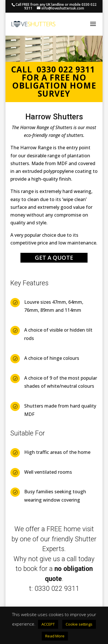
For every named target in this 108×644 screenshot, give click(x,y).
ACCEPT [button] (48, 624)
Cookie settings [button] (79, 624)
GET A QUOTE (54, 258)
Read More (55, 636)
